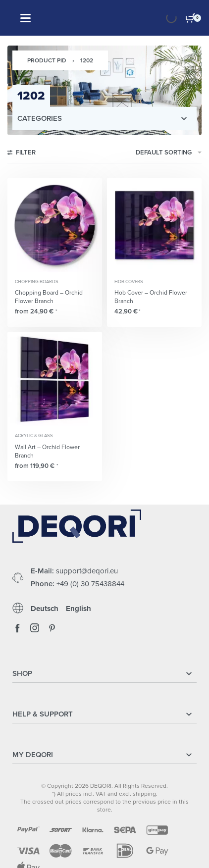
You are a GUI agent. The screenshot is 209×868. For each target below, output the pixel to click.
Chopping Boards (37, 282)
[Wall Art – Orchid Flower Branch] (55, 379)
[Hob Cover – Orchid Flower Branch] (154, 225)
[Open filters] (22, 154)
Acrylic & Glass (34, 436)
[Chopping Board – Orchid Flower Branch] (55, 225)
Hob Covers (129, 282)
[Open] (26, 18)
